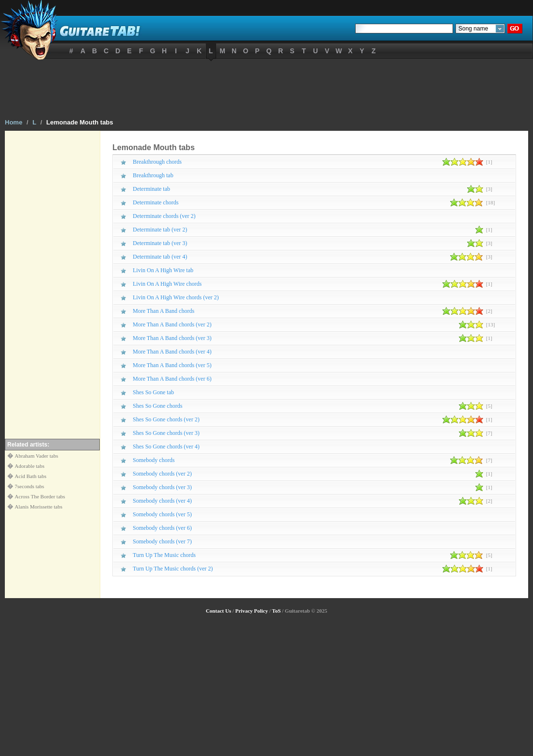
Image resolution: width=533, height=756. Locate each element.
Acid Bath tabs (30, 476)
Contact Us (219, 611)
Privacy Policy (251, 611)
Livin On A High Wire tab (163, 270)
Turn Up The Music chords (164, 555)
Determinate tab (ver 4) (160, 257)
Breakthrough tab (153, 175)
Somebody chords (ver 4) (162, 501)
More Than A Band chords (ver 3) (172, 338)
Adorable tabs (29, 466)
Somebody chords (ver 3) (162, 487)
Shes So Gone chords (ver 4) (166, 447)
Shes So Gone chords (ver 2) (166, 419)
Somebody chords (154, 460)
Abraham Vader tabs (36, 456)
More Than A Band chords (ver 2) (172, 324)
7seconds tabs (29, 486)
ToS (276, 611)
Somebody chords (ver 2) (162, 474)
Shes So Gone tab (153, 392)
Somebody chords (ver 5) (162, 514)
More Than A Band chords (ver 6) (172, 379)
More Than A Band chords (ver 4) (172, 352)
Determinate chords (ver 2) (164, 216)
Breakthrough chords (157, 162)
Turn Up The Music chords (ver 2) (173, 569)
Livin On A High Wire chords (167, 284)
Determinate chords (156, 202)
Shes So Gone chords (157, 406)
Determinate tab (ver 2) (160, 230)
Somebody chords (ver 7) (162, 541)
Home (14, 122)
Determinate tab (151, 189)
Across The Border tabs (40, 496)
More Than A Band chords (164, 311)
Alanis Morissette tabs (38, 507)
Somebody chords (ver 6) (162, 528)
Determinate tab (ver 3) (160, 243)
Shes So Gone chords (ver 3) (166, 433)
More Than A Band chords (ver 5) (172, 365)
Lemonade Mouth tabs (80, 122)
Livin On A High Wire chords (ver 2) (176, 297)
